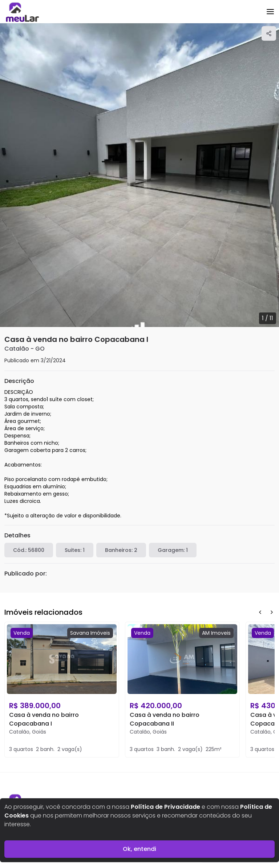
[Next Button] (272, 612)
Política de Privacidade (165, 807)
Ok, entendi (139, 849)
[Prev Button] (260, 612)
